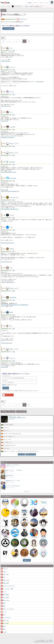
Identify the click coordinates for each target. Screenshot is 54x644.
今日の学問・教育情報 (8, 425)
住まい (5, 571)
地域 (4, 626)
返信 (13, 51)
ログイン (6, 388)
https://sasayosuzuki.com (7, 243)
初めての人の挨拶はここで (9, 437)
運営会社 (51, 640)
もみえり (12, 92)
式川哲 (24, 527)
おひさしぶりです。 (8, 439)
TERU (24, 537)
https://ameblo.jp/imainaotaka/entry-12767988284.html (15, 305)
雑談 (4, 629)
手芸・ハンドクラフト (9, 609)
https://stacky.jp (40, 82)
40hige (34, 558)
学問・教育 (6, 623)
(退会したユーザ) (14, 143)
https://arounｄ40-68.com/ (8, 137)
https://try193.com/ (6, 61)
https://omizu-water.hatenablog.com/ (10, 191)
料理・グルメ (6, 580)
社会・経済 (6, 597)
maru (11, 326)
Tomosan (12, 249)
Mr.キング (15, 537)
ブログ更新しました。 (8, 442)
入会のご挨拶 (6, 448)
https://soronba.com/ (7, 343)
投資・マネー (6, 600)
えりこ (11, 112)
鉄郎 (34, 517)
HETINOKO (24, 548)
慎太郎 (11, 312)
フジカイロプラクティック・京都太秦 (34, 537)
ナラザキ (15, 548)
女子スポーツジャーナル (5, 527)
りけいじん (12, 358)
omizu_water (13, 178)
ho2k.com (43, 548)
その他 (5, 632)
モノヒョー (5, 517)
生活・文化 (6, 574)
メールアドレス (6, 376)
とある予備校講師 (5, 537)
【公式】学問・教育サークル (17, 417)
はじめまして (6, 428)
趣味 (4, 603)
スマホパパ (34, 507)
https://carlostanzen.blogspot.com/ (10, 209)
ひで (5, 558)
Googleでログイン (8, 395)
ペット (5, 592)
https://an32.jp (5, 121)
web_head (12, 162)
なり (34, 548)
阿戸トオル (15, 527)
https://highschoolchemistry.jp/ (9, 172)
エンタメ (5, 569)
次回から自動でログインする (10, 385)
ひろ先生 (5, 507)
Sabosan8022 (43, 537)
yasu (34, 527)
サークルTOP (22, 412)
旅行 (4, 615)
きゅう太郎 (12, 127)
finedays (43, 517)
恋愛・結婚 (6, 583)
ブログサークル (23, 19)
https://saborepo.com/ (7, 262)
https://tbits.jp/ (5, 367)
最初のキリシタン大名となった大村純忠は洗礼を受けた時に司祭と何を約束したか (21, 451)
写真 (4, 606)
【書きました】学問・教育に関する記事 (12, 434)
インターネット (7, 618)
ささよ (11, 227)
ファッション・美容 (8, 589)
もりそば (5, 548)
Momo (15, 507)
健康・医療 (6, 595)
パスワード (5, 380)
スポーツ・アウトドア (9, 586)
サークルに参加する (8, 29)
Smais (43, 507)
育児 (4, 577)
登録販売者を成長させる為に (10, 445)
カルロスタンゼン (14, 197)
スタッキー (12, 67)
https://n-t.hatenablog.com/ (8, 282)
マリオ (24, 507)
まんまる (12, 215)
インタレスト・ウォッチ (24, 557)
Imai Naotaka (13, 297)
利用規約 (43, 640)
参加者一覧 (27, 560)
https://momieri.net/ (6, 106)
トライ (11, 48)
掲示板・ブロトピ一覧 (9, 412)
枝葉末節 (15, 558)
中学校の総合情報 (24, 517)
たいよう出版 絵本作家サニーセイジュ (15, 517)
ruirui (43, 527)
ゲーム (5, 612)
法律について (6, 431)
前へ (4, 41)
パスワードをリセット (27, 391)
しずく (11, 268)
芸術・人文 (6, 620)
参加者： (11, 419)
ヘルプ (47, 640)
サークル (38, 640)
